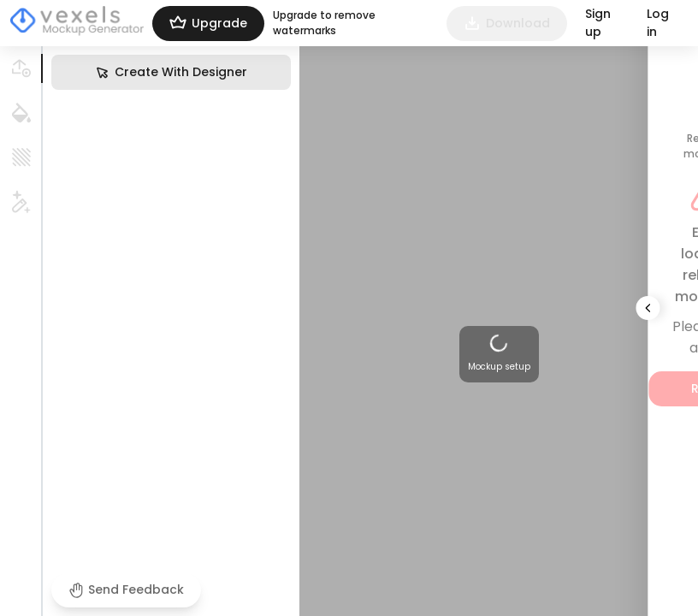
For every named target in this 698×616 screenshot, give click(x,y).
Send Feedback (126, 589)
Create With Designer (171, 72)
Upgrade (208, 24)
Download (507, 24)
